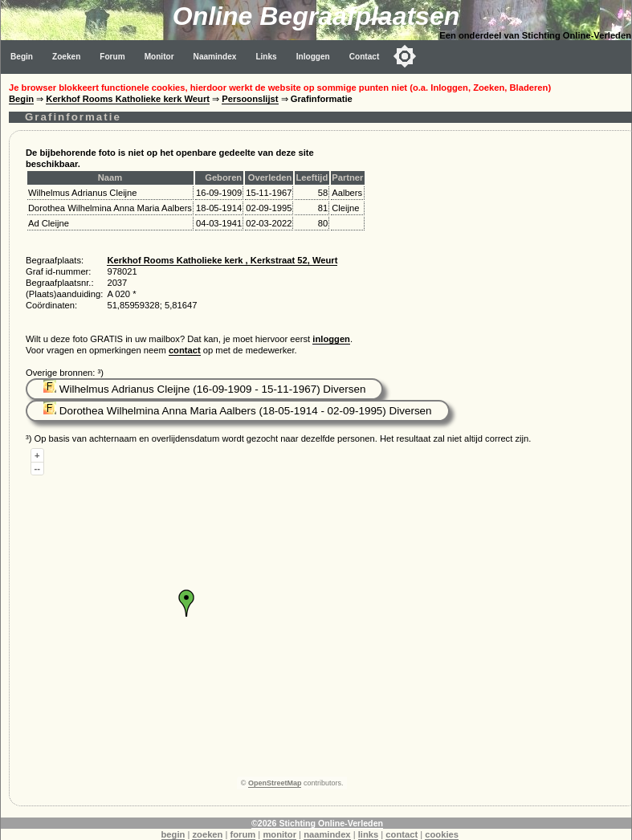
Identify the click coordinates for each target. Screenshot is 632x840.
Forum (112, 57)
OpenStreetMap (275, 783)
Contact (365, 57)
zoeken (207, 834)
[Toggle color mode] (405, 56)
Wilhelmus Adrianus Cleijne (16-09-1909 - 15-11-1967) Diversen (204, 389)
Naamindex (215, 57)
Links (266, 57)
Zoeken (66, 57)
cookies (442, 834)
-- (37, 468)
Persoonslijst (250, 99)
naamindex (327, 834)
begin (173, 834)
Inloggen (313, 57)
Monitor (159, 57)
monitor (279, 834)
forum (243, 834)
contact (185, 350)
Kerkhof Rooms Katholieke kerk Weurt (128, 99)
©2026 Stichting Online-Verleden (317, 823)
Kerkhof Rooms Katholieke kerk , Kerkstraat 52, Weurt (222, 260)
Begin (22, 57)
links (369, 834)
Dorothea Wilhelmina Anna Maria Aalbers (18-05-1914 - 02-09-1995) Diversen (238, 411)
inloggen (331, 339)
